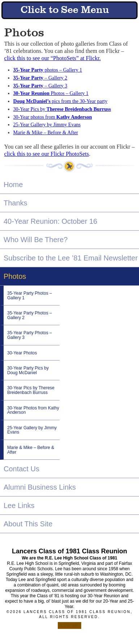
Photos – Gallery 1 (51, 93)
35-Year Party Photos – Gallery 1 (30, 296)
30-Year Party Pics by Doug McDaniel (28, 370)
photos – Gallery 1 (48, 70)
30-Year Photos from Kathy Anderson (33, 410)
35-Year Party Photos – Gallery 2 (30, 315)
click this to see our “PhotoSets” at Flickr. (53, 58)
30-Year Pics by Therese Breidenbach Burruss (31, 390)
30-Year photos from (53, 117)
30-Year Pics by (62, 109)
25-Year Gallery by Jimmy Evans (47, 125)
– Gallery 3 (40, 86)
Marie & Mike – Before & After (46, 133)
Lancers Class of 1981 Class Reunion (69, 551)
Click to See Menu (65, 10)
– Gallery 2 (40, 78)
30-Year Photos (22, 353)
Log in (69, 625)
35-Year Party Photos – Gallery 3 (30, 335)
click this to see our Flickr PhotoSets (47, 154)
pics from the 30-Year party (60, 101)
